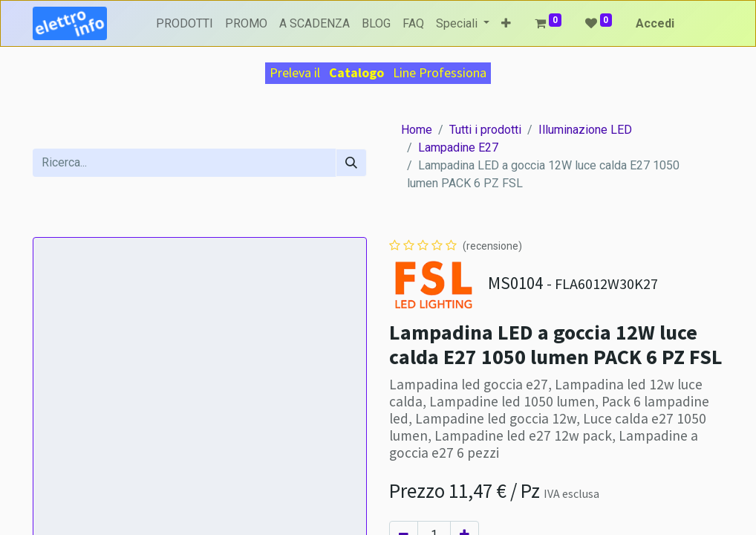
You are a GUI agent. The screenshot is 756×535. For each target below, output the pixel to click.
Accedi (655, 23)
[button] (506, 24)
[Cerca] (351, 163)
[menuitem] (185, 24)
